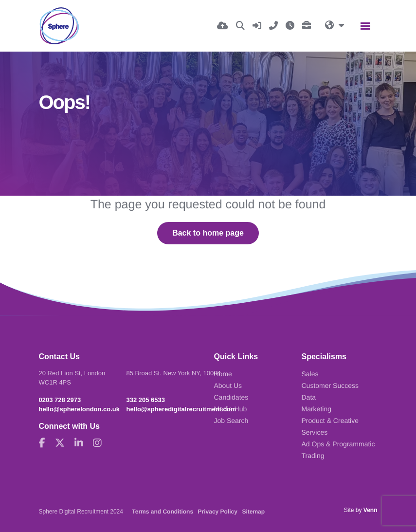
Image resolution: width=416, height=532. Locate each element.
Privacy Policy (218, 512)
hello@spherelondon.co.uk (80, 409)
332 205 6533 (146, 400)
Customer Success (330, 385)
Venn (371, 510)
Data (309, 397)
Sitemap (253, 512)
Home (223, 374)
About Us (228, 385)
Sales (310, 374)
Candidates (231, 397)
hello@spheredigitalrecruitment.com (181, 409)
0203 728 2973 (60, 400)
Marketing (317, 409)
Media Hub (231, 409)
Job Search (231, 421)
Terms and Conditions (163, 512)
